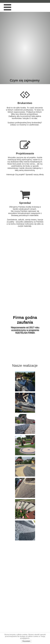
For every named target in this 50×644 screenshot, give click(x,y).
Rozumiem (26, 641)
